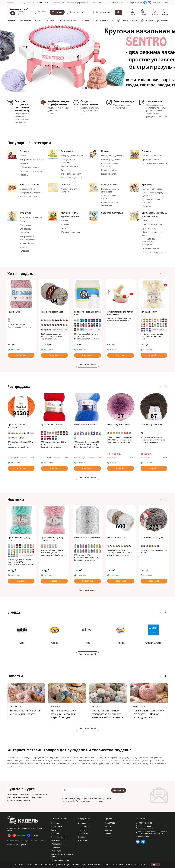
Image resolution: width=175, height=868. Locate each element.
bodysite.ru (23, 845)
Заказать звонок (160, 3)
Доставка (82, 823)
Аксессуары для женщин (31, 217)
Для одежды (25, 229)
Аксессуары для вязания (31, 171)
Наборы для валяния (152, 156)
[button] (83, 88)
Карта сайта (39, 841)
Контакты (82, 840)
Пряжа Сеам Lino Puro (118, 537)
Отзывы (82, 837)
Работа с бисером (67, 20)
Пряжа (23, 156)
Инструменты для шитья (113, 156)
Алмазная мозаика (69, 166)
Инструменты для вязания (32, 159)
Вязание (11, 20)
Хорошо (156, 864)
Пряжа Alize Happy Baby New (19, 539)
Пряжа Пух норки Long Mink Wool (87, 313)
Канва (63, 170)
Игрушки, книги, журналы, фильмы (63, 855)
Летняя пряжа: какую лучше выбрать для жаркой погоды (64, 714)
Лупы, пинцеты (149, 228)
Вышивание (25, 20)
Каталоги (24, 163)
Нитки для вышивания (71, 174)
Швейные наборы (109, 170)
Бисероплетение (27, 189)
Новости (82, 830)
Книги (63, 228)
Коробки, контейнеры (152, 189)
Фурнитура (25, 213)
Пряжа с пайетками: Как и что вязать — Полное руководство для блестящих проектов (148, 716)
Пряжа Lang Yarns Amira (152, 425)
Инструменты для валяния (154, 163)
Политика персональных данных (20, 841)
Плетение (85, 20)
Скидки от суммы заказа (89, 103)
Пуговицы (24, 251)
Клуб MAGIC (110, 823)
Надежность (154, 101)
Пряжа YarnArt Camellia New (87, 537)
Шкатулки (146, 206)
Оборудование (101, 20)
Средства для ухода (112, 213)
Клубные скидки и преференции (58, 103)
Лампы (145, 221)
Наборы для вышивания (72, 156)
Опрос (93, 3)
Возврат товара (124, 101)
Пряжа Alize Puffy (149, 312)
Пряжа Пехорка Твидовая (153, 537)
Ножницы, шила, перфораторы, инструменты (150, 242)
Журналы (65, 224)
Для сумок (24, 233)
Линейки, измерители (152, 224)
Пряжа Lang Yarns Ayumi (119, 425)
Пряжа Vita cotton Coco (52, 312)
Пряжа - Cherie (15, 312)
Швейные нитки (108, 174)
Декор (23, 221)
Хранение (147, 184)
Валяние (50, 20)
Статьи (108, 833)
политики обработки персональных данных (82, 801)
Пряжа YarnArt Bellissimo (86, 425)
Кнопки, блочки (27, 243)
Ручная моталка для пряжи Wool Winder (120, 313)
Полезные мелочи (150, 248)
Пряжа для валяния (151, 159)
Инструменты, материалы (32, 193)
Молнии (23, 247)
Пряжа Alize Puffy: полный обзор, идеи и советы (26, 712)
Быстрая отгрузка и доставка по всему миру (22, 106)
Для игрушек (25, 225)
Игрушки (64, 221)
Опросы (108, 830)
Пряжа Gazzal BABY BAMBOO (17, 426)
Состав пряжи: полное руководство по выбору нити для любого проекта (107, 714)
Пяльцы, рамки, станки (71, 178)
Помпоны (24, 175)
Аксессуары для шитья (112, 159)
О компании (83, 826)
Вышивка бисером (28, 197)
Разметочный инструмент (154, 252)
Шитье (38, 20)
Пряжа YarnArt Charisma (52, 425)
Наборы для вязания (29, 167)
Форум (108, 826)
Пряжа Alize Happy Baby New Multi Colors (52, 539)
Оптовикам (59, 3)
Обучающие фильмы (70, 232)
